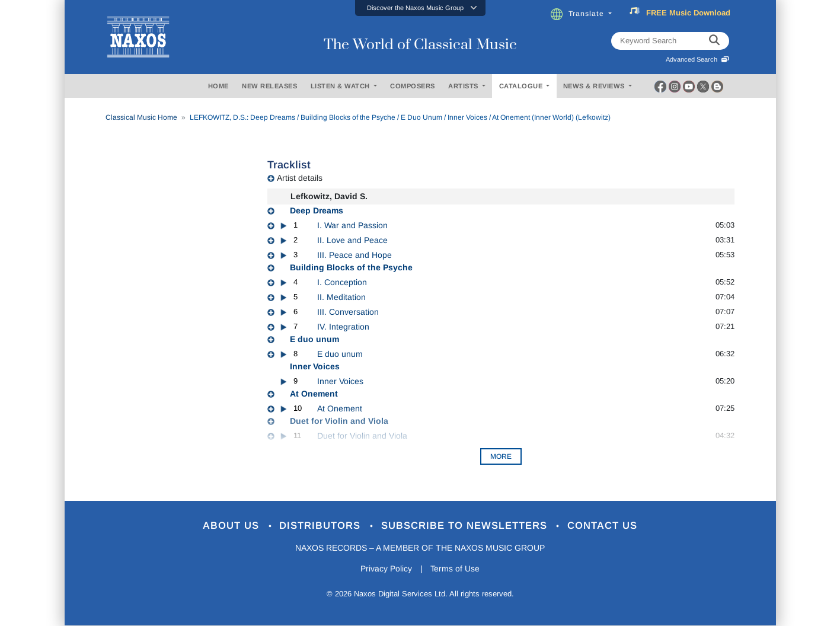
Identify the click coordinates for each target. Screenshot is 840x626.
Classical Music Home (141, 117)
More (501, 456)
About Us (232, 526)
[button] (420, 8)
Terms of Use (455, 568)
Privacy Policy (386, 568)
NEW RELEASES (269, 86)
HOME (218, 86)
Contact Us (603, 526)
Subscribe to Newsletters (466, 526)
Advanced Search (697, 59)
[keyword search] (714, 41)
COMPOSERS (413, 86)
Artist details (300, 178)
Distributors (322, 526)
